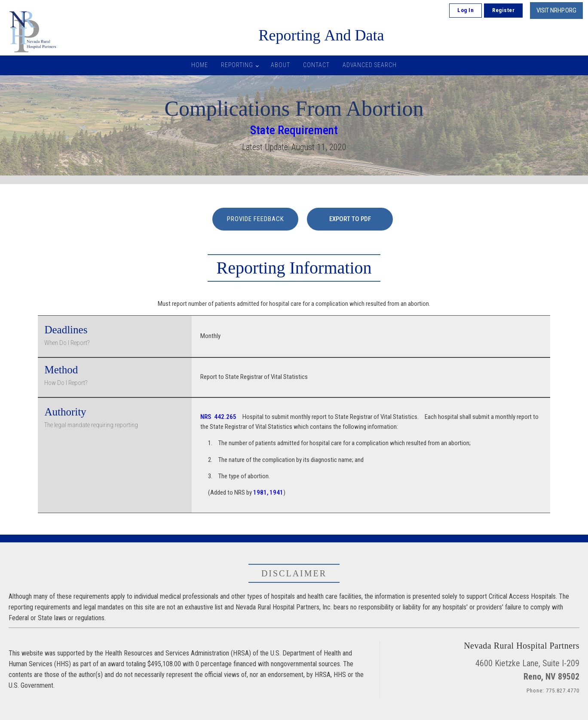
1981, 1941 (268, 492)
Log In (465, 10)
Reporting (237, 65)
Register (503, 10)
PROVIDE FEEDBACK (256, 219)
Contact (316, 65)
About (280, 65)
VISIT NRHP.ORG (556, 10)
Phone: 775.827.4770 (553, 691)
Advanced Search (370, 65)
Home (200, 65)
